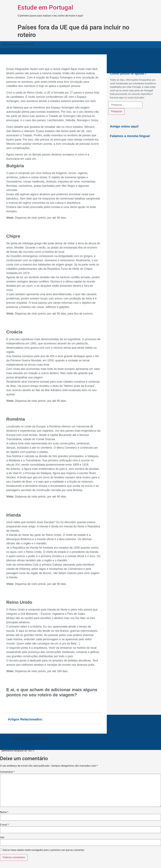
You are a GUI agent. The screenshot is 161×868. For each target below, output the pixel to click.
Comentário (7, 772)
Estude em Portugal (45, 7)
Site (2, 838)
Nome (4, 812)
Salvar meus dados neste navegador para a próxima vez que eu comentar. (44, 850)
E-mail (4, 825)
